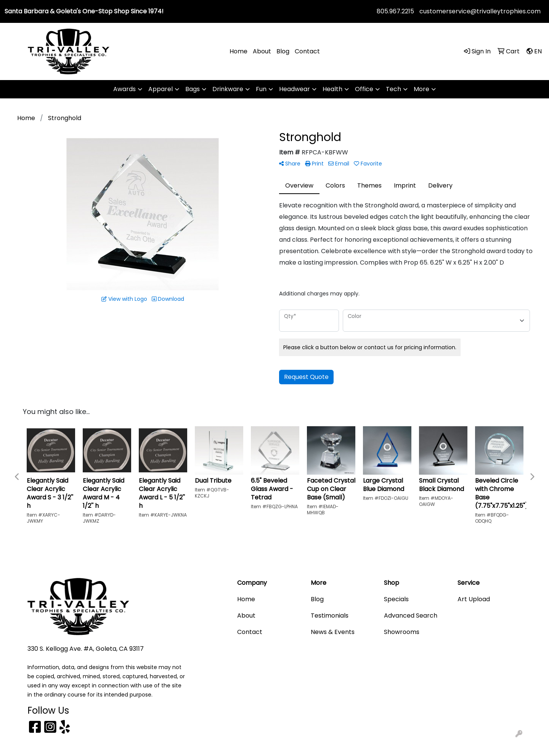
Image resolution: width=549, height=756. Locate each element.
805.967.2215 (395, 11)
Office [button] (364, 89)
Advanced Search (411, 616)
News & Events (333, 632)
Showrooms (402, 632)
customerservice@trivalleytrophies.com (480, 11)
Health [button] (332, 89)
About (262, 51)
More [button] (421, 89)
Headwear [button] (295, 89)
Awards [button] (124, 89)
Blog (283, 51)
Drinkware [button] (228, 89)
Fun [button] (261, 89)
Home (238, 51)
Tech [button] (393, 89)
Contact (307, 51)
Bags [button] (193, 89)
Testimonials (330, 616)
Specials (396, 599)
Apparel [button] (161, 89)
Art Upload (474, 599)
